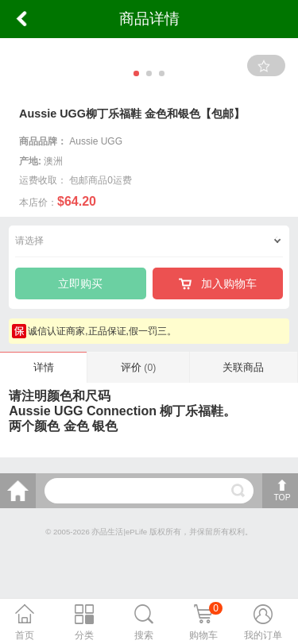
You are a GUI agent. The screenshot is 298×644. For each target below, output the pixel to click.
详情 (44, 367)
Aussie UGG (96, 141)
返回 (21, 19)
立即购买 (80, 283)
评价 (138, 367)
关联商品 (243, 367)
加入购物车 (218, 283)
